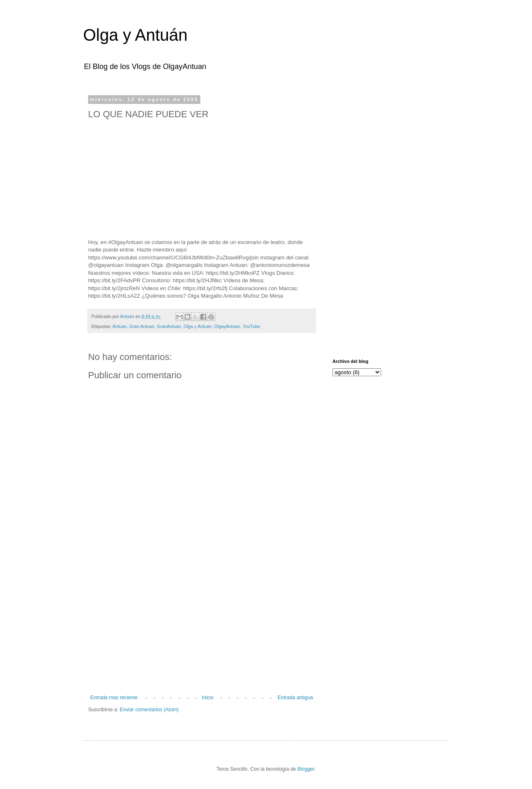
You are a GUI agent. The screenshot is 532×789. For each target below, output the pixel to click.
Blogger (306, 769)
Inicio (208, 698)
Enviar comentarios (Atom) (149, 710)
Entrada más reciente (114, 698)
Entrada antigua (295, 698)
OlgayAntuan (227, 326)
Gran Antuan (142, 326)
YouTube (251, 326)
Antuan (119, 326)
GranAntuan (169, 326)
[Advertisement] (202, 626)
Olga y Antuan (198, 326)
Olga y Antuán (135, 35)
